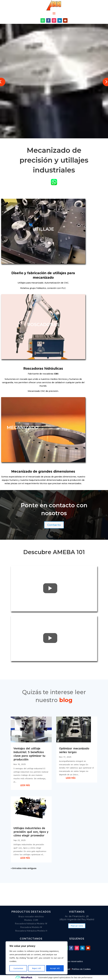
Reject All (37, 968)
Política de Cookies (81, 969)
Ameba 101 (27, 47)
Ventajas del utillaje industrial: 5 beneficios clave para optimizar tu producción (29, 754)
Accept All (55, 968)
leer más (25, 785)
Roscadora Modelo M (31, 927)
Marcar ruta (77, 926)
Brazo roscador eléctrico (31, 917)
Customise (18, 968)
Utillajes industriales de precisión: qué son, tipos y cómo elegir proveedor (31, 832)
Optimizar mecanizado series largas (74, 750)
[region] (37, 958)
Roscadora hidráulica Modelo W (31, 924)
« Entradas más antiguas (24, 868)
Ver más (26, 120)
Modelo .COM (31, 920)
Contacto (54, 525)
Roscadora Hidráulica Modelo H (31, 931)
